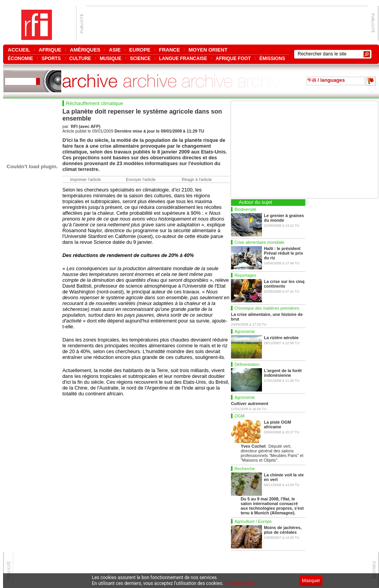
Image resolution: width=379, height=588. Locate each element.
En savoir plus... (241, 583)
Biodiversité (245, 209)
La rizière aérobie (281, 338)
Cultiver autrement (250, 403)
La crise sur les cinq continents (284, 284)
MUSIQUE (110, 58)
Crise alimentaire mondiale (259, 242)
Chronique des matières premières (267, 308)
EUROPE (140, 50)
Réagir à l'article (197, 179)
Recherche (245, 469)
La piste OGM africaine (277, 424)
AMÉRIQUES (85, 50)
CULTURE (80, 58)
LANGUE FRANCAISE (183, 58)
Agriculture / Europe (253, 521)
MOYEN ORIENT (208, 50)
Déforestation (247, 364)
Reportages (245, 275)
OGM (239, 416)
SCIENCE (140, 58)
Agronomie (245, 331)
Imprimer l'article (85, 179)
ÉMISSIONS (272, 58)
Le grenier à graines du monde (284, 218)
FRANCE (169, 50)
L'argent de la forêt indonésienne (283, 373)
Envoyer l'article (141, 179)
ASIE (115, 50)
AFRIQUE (50, 50)
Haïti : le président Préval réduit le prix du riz (283, 253)
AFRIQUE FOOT (233, 58)
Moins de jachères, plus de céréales (283, 530)
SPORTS (51, 58)
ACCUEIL (19, 50)
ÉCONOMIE (20, 58)
